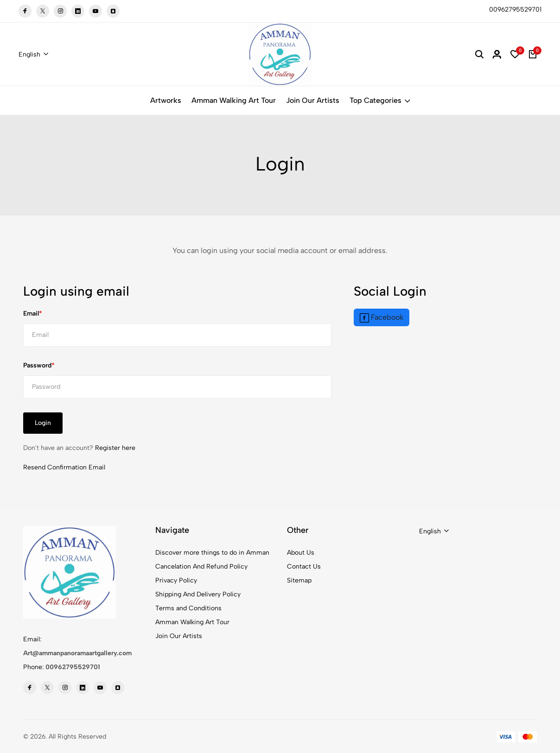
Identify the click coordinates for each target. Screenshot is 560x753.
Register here (115, 448)
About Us (301, 553)
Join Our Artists (313, 100)
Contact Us (304, 566)
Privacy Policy (176, 580)
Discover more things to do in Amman (212, 553)
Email (31, 313)
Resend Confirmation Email (64, 467)
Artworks (166, 100)
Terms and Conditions (188, 608)
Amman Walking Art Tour (234, 100)
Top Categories (380, 100)
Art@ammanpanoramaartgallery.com (77, 653)
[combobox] (33, 55)
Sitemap (299, 580)
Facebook (382, 318)
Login (43, 423)
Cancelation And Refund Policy (201, 566)
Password (37, 365)
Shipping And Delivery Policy (198, 594)
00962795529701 (73, 667)
